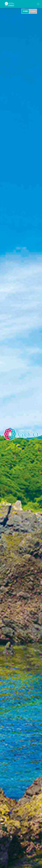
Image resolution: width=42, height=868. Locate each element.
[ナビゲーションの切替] (38, 4)
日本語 (25, 11)
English (33, 11)
